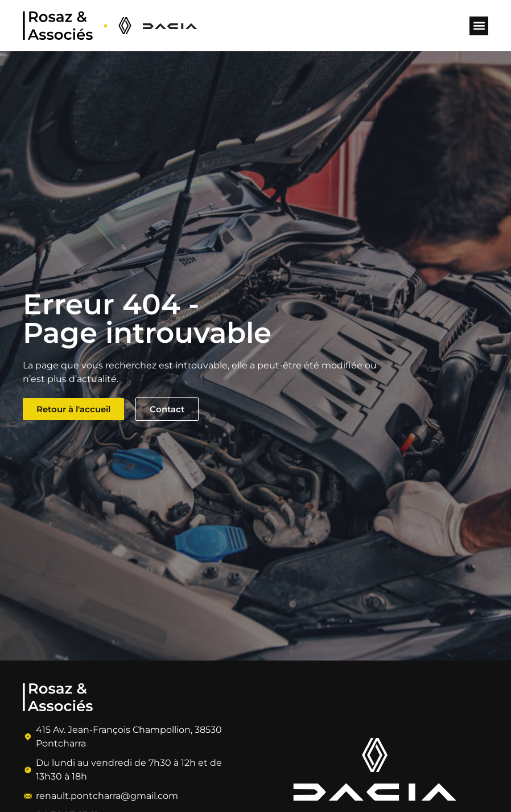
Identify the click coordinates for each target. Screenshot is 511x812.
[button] (479, 26)
